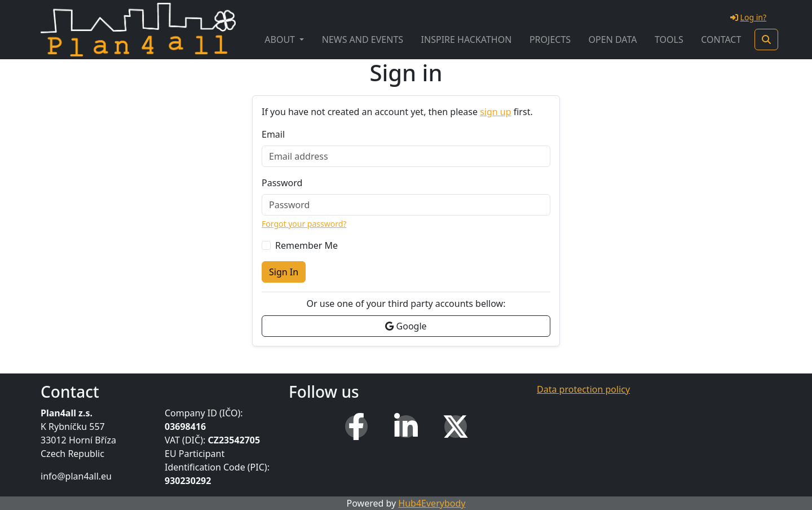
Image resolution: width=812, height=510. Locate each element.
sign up (495, 112)
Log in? (748, 17)
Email (273, 134)
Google (406, 326)
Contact (721, 39)
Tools (669, 39)
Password (282, 183)
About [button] (281, 39)
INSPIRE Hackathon (467, 39)
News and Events (363, 39)
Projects (550, 39)
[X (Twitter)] (456, 427)
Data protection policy (583, 389)
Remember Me (306, 245)
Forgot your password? (304, 224)
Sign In (284, 272)
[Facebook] (356, 427)
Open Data (613, 39)
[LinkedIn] (406, 427)
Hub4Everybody (432, 503)
